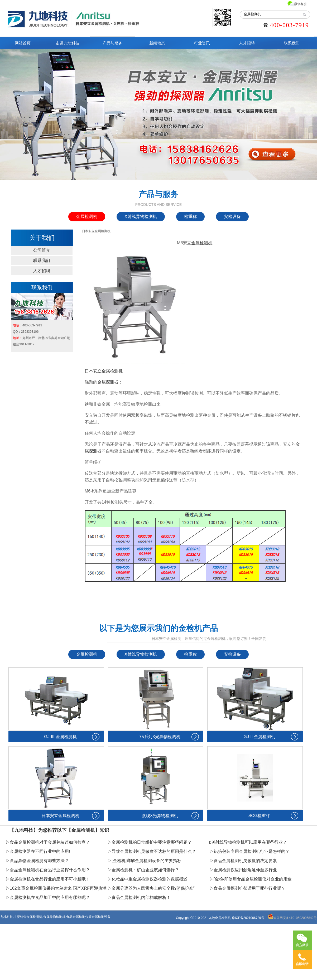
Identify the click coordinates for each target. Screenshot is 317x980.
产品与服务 (112, 43)
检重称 (190, 217)
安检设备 (232, 217)
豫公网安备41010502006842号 (292, 918)
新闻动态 (157, 43)
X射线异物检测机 (141, 217)
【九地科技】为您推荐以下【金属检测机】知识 (59, 830)
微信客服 (300, 4)
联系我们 (292, 43)
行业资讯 (202, 43)
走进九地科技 (68, 43)
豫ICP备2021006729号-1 (249, 918)
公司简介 (42, 250)
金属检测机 (87, 217)
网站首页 (23, 43)
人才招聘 (247, 43)
